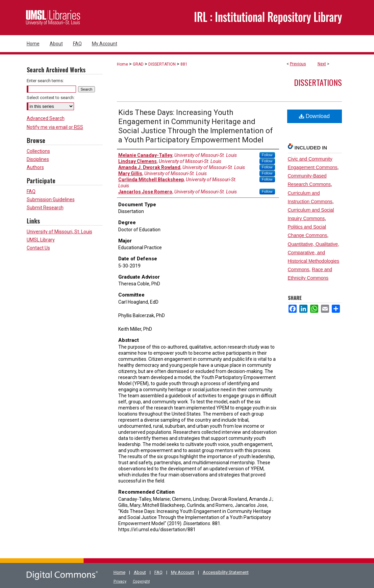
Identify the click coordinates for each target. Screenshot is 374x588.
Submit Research (45, 208)
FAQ (31, 191)
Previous (298, 64)
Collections (38, 151)
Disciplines (38, 159)
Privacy (120, 581)
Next (322, 64)
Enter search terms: (45, 81)
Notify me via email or (55, 127)
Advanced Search (46, 118)
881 (184, 64)
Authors (35, 167)
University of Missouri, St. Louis (59, 232)
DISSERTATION (162, 64)
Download (314, 116)
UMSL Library (41, 240)
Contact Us (38, 248)
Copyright (141, 581)
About (140, 572)
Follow (267, 155)
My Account (183, 572)
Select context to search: (51, 98)
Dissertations (318, 82)
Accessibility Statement (226, 572)
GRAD (138, 64)
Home (122, 64)
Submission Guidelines (51, 199)
